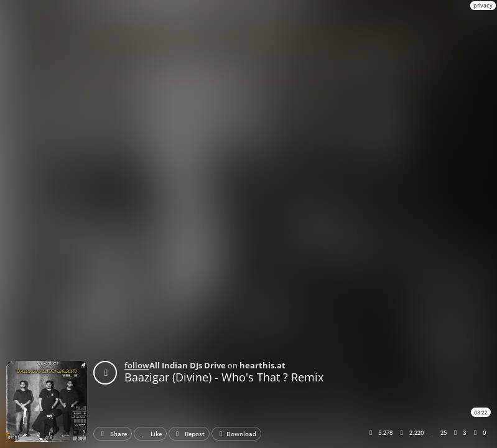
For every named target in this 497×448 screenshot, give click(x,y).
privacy (483, 5)
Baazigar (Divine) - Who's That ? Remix (224, 377)
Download (236, 434)
